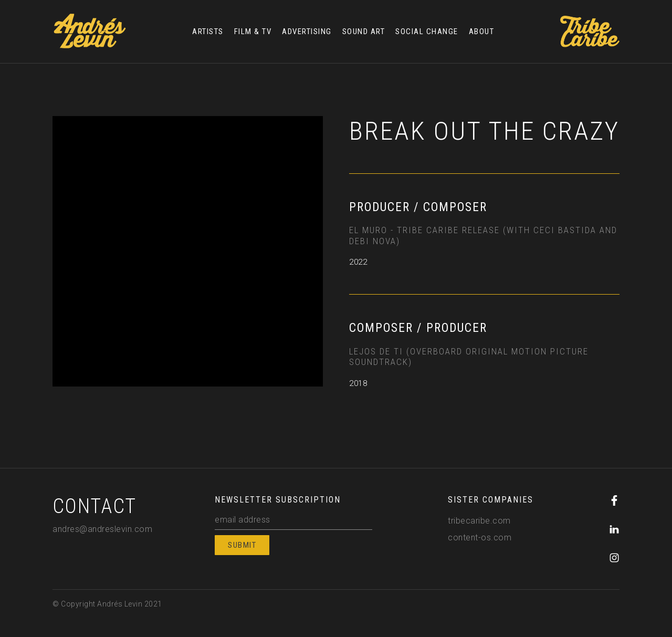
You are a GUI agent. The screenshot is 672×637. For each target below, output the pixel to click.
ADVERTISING (307, 32)
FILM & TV (253, 32)
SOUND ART (364, 32)
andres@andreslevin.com (102, 529)
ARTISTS (208, 32)
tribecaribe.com (479, 521)
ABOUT (482, 32)
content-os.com (480, 537)
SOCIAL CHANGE (427, 32)
